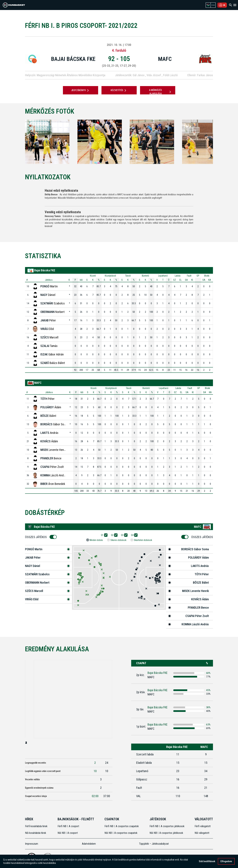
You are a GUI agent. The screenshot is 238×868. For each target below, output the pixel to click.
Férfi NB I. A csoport (68, 826)
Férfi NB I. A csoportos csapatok (122, 826)
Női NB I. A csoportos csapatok (121, 833)
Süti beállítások (207, 861)
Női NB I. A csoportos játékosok (166, 833)
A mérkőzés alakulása (161, 92)
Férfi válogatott (203, 826)
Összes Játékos (37, 537)
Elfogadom (226, 861)
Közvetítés (119, 90)
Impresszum (32, 844)
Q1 (103, 535)
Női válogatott (202, 833)
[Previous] (20, 142)
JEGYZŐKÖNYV (81, 90)
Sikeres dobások (118, 540)
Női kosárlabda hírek (36, 833)
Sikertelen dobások (143, 540)
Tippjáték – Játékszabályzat (154, 844)
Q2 (113, 535)
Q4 (133, 535)
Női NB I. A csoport (68, 833)
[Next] (218, 142)
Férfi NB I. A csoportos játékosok (167, 826)
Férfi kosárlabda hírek (36, 826)
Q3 (123, 535)
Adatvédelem (89, 844)
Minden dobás (96, 540)
